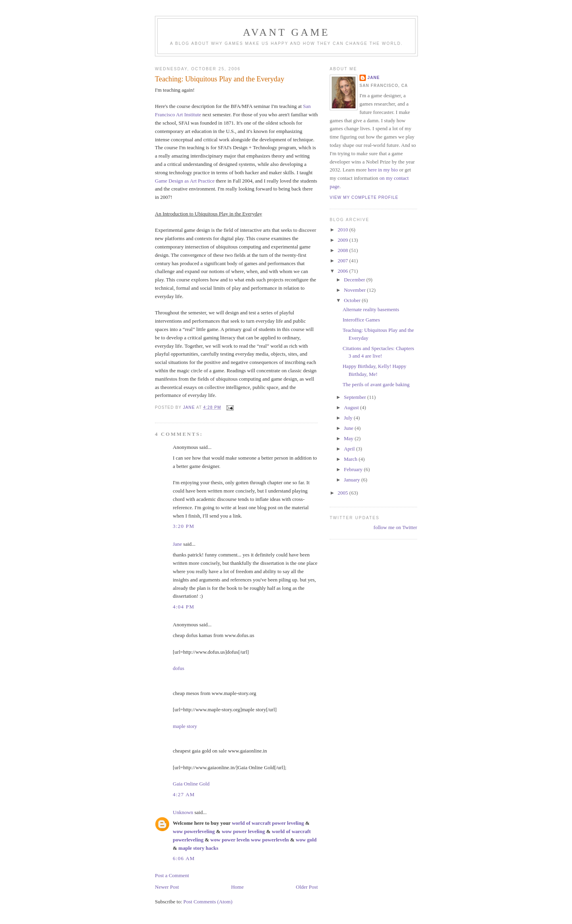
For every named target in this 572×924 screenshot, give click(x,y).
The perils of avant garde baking (376, 384)
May (349, 438)
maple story (185, 726)
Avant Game (287, 32)
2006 (343, 271)
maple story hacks (198, 848)
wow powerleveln (270, 840)
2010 (343, 230)
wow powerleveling (194, 831)
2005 (343, 493)
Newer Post (167, 887)
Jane (177, 544)
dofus (179, 668)
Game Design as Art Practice (185, 181)
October (353, 300)
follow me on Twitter (395, 527)
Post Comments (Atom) (208, 902)
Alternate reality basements (371, 309)
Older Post (307, 887)
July (349, 418)
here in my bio (383, 170)
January (353, 480)
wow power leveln (230, 840)
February (354, 469)
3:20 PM (184, 526)
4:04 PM (184, 607)
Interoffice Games (361, 320)
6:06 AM (184, 858)
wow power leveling (243, 831)
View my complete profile (364, 197)
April (350, 449)
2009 (343, 240)
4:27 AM (184, 794)
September (356, 397)
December (355, 280)
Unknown (183, 812)
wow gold (306, 840)
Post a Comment (172, 875)
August (352, 407)
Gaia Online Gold (191, 784)
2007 (343, 261)
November (356, 290)
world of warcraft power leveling (268, 823)
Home (238, 887)
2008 (343, 250)
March (351, 459)
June (349, 428)
